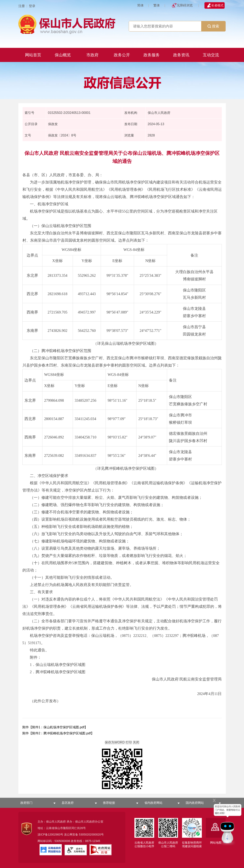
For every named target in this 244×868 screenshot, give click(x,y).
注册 (22, 6)
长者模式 (217, 5)
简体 (140, 5)
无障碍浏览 (185, 5)
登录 (32, 6)
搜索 (213, 26)
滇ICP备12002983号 (50, 834)
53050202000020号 (91, 834)
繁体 (157, 5)
